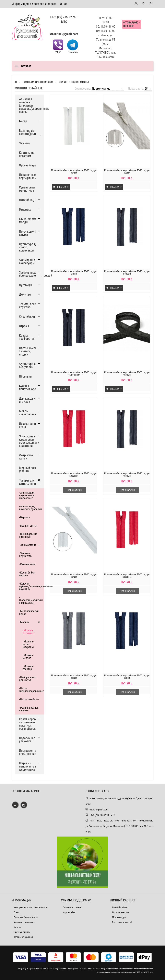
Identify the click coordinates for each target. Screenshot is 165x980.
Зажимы (25, 143)
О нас (64, 4)
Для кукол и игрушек (27, 400)
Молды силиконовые (28, 413)
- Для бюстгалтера (29, 545)
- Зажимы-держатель (25, 555)
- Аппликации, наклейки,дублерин (30, 508)
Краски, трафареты (26, 337)
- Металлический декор (29, 612)
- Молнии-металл (28, 657)
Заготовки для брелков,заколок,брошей (32, 274)
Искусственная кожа (29, 425)
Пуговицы (26, 285)
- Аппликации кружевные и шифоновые (27, 495)
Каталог (18, 927)
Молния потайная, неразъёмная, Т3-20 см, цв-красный (74, 475)
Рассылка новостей (122, 922)
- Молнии (24, 622)
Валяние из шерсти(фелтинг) (30, 132)
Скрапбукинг (28, 317)
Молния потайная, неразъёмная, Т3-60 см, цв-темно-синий (74, 374)
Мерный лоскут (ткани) (29, 469)
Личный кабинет (120, 908)
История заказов (120, 912)
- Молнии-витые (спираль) (28, 644)
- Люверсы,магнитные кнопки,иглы (31, 600)
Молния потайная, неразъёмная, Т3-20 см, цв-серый (127, 172)
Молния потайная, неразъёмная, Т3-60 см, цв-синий (127, 677)
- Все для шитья (28, 526)
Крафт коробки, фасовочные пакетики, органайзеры (29, 724)
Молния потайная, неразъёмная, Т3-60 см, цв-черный (127, 374)
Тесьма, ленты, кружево (29, 306)
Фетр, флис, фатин (27, 457)
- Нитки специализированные (32, 690)
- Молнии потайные (28, 632)
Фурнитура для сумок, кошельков (29, 247)
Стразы (24, 326)
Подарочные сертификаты (28, 176)
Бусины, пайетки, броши (29, 387)
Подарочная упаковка (27, 740)
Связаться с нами (72, 908)
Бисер (23, 121)
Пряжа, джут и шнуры (29, 233)
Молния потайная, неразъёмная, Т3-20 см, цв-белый (74, 172)
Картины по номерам (27, 154)
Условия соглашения (24, 922)
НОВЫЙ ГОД (27, 200)
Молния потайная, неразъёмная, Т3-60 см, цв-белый (74, 576)
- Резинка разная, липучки (29, 709)
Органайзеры (28, 165)
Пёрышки (25, 376)
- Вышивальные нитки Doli (28, 535)
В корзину (61, 187)
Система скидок (22, 932)
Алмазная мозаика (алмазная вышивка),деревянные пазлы (32, 105)
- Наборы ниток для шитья (28, 679)
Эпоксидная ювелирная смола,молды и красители (29, 441)
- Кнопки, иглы (27, 564)
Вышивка (25, 209)
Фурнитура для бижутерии (29, 365)
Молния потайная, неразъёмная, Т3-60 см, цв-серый (74, 677)
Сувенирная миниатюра (27, 189)
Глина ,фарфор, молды (29, 220)
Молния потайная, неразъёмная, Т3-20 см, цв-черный (127, 475)
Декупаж (25, 295)
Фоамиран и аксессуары (27, 261)
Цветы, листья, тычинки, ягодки (29, 351)
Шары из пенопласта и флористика (28, 766)
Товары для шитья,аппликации (31, 482)
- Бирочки (25, 517)
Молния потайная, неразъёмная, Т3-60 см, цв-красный (127, 576)
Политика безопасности (26, 917)
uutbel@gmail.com (66, 34)
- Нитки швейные (29, 699)
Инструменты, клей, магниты (29, 752)
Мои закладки (119, 917)
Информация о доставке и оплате (34, 4)
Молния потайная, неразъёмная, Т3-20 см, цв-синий (74, 273)
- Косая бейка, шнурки (27, 574)
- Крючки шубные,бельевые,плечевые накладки (32, 586)
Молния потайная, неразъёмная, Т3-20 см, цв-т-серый (127, 273)
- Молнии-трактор (28, 668)
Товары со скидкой (23, 937)
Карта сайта (69, 912)
